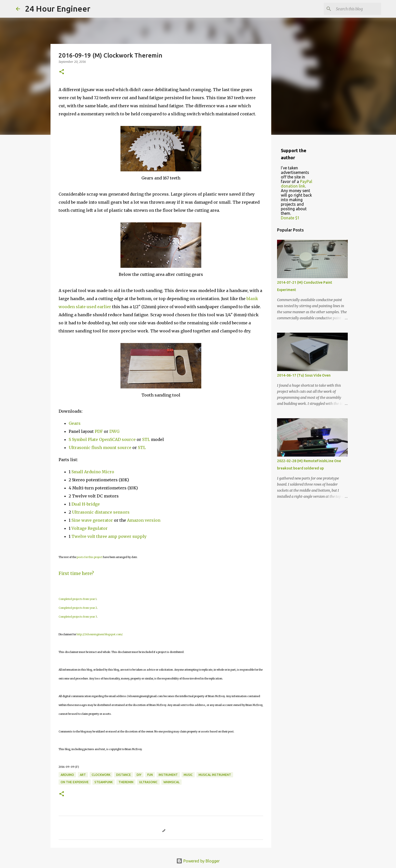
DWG (114, 431)
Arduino (67, 775)
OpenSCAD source (117, 439)
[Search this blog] (355, 9)
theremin (126, 782)
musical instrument (215, 775)
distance (123, 775)
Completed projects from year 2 (78, 608)
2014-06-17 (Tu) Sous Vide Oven (304, 375)
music (188, 775)
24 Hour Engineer (58, 9)
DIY (139, 775)
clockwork (101, 775)
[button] (62, 72)
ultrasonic (148, 782)
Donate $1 (290, 218)
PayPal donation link (296, 184)
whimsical (171, 782)
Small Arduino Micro (93, 472)
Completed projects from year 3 (78, 617)
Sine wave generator (92, 520)
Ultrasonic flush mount (93, 448)
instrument (168, 775)
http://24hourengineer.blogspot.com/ (100, 634)
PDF (99, 431)
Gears (75, 423)
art (83, 775)
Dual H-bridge (86, 504)
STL (146, 439)
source (124, 448)
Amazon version (144, 520)
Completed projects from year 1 (78, 599)
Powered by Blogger (198, 861)
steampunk (104, 782)
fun (150, 775)
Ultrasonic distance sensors (101, 512)
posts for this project (90, 557)
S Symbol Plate (83, 439)
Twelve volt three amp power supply (109, 536)
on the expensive (75, 782)
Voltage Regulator (90, 528)
